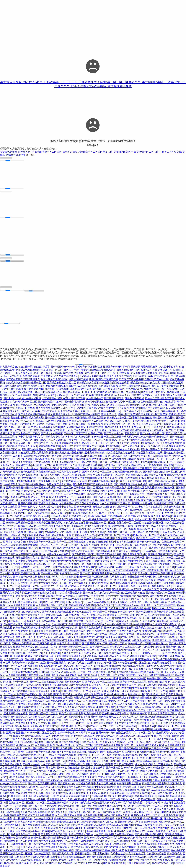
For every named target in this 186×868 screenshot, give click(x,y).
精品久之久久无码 (46, 421)
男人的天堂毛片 (8, 526)
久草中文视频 (16, 389)
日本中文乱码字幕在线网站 (162, 714)
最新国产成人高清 (150, 790)
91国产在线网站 (70, 564)
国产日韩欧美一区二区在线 (30, 729)
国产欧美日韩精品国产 (54, 640)
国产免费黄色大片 (90, 586)
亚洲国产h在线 (57, 796)
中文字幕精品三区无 (125, 542)
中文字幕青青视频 (16, 675)
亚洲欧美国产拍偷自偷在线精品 (55, 698)
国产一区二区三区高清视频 (155, 491)
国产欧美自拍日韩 (108, 386)
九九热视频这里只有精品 (85, 405)
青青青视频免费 (120, 596)
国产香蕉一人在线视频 (57, 389)
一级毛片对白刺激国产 (69, 643)
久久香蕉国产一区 (14, 659)
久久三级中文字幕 (48, 647)
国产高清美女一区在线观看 (18, 758)
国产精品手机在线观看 (172, 589)
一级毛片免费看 (168, 653)
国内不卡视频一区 (28, 608)
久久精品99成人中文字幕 (124, 573)
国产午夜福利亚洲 (105, 551)
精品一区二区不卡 (122, 440)
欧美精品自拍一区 (43, 443)
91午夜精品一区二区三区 (90, 421)
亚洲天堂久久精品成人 (83, 736)
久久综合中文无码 (159, 749)
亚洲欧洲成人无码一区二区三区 (17, 411)
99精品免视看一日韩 (171, 666)
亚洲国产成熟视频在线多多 (100, 806)
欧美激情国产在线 (135, 850)
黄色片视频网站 (128, 847)
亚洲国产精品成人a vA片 (36, 516)
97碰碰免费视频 (86, 707)
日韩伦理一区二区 (153, 819)
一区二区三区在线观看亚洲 (20, 538)
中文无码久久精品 (67, 707)
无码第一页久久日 (68, 628)
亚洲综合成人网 (146, 726)
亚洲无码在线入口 (31, 710)
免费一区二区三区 (119, 513)
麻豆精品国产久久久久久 (37, 624)
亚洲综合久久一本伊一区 (132, 679)
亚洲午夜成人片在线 (98, 761)
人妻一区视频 (142, 729)
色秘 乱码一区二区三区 (62, 475)
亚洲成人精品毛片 (69, 586)
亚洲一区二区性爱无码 (117, 373)
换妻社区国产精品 (78, 379)
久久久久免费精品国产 (64, 462)
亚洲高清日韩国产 (16, 488)
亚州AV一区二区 (20, 650)
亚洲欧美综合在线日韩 (140, 564)
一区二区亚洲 (139, 828)
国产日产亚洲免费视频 (60, 459)
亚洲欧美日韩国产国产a (161, 554)
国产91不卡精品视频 (19, 475)
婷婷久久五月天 (105, 605)
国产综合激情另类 (159, 437)
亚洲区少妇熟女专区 (95, 526)
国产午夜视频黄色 (86, 809)
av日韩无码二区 (87, 570)
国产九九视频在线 (69, 742)
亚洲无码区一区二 (23, 443)
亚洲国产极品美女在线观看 (55, 551)
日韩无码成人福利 (93, 825)
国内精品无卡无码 (117, 526)
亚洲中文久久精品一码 (127, 449)
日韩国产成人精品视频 (154, 784)
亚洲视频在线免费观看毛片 (69, 373)
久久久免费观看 (22, 529)
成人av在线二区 (106, 449)
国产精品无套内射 (91, 624)
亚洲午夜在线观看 (74, 526)
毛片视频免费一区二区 (51, 666)
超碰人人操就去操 (76, 793)
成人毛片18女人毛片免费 (144, 373)
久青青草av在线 (108, 704)
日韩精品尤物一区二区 (119, 418)
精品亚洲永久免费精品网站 (81, 567)
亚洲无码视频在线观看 (16, 714)
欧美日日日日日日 (90, 411)
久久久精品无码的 (96, 793)
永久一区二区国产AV (35, 771)
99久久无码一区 (8, 822)
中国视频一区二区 (42, 465)
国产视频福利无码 (117, 516)
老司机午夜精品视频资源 (165, 386)
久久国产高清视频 (87, 822)
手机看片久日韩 (101, 854)
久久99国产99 (152, 666)
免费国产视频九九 (173, 806)
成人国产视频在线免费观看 (35, 367)
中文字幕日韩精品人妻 (70, 593)
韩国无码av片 (125, 822)
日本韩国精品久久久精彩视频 (86, 389)
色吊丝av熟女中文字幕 (99, 589)
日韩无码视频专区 (25, 494)
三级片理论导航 (174, 433)
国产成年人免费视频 (52, 433)
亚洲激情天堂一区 (162, 640)
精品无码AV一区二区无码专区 (153, 529)
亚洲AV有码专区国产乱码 (162, 526)
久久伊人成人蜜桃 (108, 679)
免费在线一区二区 (30, 586)
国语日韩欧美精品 (46, 822)
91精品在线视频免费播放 (24, 545)
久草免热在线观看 (82, 612)
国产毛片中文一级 (33, 653)
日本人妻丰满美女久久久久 (71, 580)
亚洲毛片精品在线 (133, 389)
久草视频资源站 (45, 453)
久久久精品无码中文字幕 (69, 815)
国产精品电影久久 (84, 561)
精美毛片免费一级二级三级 (85, 650)
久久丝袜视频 (97, 500)
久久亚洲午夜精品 (152, 647)
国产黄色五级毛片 (155, 558)
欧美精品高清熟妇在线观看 (81, 605)
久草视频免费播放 (172, 443)
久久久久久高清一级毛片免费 (84, 424)
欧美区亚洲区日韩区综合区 (91, 497)
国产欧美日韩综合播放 (109, 554)
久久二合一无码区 (107, 663)
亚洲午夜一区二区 (73, 538)
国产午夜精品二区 (32, 694)
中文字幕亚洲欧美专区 (48, 691)
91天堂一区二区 (109, 586)
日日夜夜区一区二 (99, 685)
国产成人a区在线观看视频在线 (91, 456)
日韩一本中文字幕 (117, 548)
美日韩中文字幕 (111, 446)
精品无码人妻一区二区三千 (69, 739)
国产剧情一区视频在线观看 (92, 548)
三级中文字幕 (58, 857)
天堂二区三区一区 (144, 599)
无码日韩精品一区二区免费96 (42, 860)
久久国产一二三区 (36, 663)
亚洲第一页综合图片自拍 (119, 500)
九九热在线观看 (170, 815)
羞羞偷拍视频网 (19, 418)
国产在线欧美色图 (16, 736)
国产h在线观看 (148, 405)
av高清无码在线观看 (19, 497)
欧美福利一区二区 (71, 491)
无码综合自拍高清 (21, 643)
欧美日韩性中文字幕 (159, 376)
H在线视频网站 (82, 596)
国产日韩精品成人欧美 (100, 484)
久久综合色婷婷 (14, 491)
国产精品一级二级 (55, 589)
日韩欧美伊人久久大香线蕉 (25, 717)
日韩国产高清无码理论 (132, 561)
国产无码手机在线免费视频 (108, 745)
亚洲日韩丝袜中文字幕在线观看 (99, 481)
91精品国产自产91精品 (30, 424)
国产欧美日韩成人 (29, 863)
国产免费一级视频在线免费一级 (114, 860)
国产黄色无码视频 (76, 761)
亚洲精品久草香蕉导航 (12, 593)
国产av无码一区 (59, 513)
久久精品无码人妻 (109, 742)
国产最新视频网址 (74, 402)
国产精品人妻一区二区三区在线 (102, 682)
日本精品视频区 (167, 411)
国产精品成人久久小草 (162, 494)
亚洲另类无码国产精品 (61, 456)
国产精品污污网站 (34, 532)
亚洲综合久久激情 (94, 558)
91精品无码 (24, 510)
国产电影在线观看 (78, 513)
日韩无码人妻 (148, 799)
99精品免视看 (156, 484)
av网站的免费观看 (13, 720)
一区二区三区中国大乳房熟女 (113, 462)
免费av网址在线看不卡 (59, 554)
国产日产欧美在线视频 (40, 430)
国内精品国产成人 (108, 717)
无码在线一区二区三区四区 (30, 589)
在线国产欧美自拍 (109, 405)
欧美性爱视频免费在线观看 (161, 402)
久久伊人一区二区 (87, 860)
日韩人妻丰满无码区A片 (44, 628)
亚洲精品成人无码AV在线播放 (30, 799)
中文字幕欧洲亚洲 (69, 577)
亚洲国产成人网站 (106, 707)
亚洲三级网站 (104, 698)
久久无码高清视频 (79, 500)
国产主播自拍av (12, 398)
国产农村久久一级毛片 (142, 513)
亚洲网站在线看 (147, 755)
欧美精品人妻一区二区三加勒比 (78, 672)
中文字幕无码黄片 (101, 459)
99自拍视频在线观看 (49, 446)
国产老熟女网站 (26, 507)
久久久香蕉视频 (52, 653)
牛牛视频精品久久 (23, 819)
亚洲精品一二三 (150, 653)
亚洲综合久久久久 (158, 857)
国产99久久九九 (40, 475)
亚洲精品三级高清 (66, 822)
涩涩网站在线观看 (97, 516)
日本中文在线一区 (173, 819)
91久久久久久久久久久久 (54, 717)
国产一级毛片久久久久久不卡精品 (101, 593)
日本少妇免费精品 (99, 583)
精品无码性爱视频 (51, 688)
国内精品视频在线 (36, 484)
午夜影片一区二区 (165, 831)
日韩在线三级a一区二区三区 (19, 803)
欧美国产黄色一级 (10, 618)
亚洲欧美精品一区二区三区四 (137, 809)
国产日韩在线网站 (157, 481)
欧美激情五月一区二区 (100, 799)
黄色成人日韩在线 (140, 462)
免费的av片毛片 (166, 685)
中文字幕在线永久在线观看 (120, 453)
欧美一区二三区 (138, 857)
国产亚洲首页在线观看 (93, 768)
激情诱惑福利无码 (164, 503)
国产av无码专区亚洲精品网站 (47, 523)
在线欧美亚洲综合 (20, 564)
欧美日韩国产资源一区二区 (76, 691)
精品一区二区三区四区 (132, 742)
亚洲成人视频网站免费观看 (61, 755)
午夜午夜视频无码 (69, 376)
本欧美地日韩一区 (162, 370)
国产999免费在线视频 (68, 768)
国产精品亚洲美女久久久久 (61, 663)
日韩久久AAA (25, 526)
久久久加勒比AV (136, 580)
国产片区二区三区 (138, 548)
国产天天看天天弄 (30, 615)
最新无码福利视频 (173, 408)
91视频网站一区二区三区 (119, 532)
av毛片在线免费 (119, 838)
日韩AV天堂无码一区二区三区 (168, 780)
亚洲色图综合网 (170, 446)
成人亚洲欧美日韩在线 (133, 593)
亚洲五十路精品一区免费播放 (126, 602)
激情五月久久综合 (115, 402)
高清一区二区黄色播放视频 (71, 542)
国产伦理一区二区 (36, 383)
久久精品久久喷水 (118, 456)
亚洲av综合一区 (149, 411)
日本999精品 (62, 777)
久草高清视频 (166, 573)
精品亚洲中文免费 (61, 535)
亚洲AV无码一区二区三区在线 (93, 755)
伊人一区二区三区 (25, 421)
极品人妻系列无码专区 (135, 554)
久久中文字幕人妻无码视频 (20, 605)
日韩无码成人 (51, 577)
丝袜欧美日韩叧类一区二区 (108, 475)
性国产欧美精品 (161, 860)
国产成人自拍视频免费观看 (57, 612)
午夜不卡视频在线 (167, 796)
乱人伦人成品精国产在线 (75, 688)
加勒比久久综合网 (28, 787)
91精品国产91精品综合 (36, 456)
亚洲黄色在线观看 (109, 758)
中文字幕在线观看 (136, 854)
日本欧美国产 (18, 844)
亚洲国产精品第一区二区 (44, 529)
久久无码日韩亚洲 (28, 634)
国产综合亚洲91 (40, 850)
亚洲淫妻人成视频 (152, 631)
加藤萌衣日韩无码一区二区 (46, 704)
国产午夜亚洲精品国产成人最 (87, 847)
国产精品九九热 (95, 494)
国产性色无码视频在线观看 (134, 749)
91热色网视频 (34, 519)
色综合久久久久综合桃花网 (41, 621)
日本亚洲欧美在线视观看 (54, 834)
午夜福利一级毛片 (99, 545)
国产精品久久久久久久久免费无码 (123, 427)
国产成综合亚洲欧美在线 (162, 548)
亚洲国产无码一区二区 (65, 465)
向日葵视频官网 (167, 373)
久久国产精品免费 (104, 834)
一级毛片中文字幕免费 (14, 806)
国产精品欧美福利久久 (76, 583)
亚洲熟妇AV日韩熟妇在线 (124, 755)
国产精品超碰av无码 (78, 838)
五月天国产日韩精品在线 (49, 538)
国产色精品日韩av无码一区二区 (55, 841)
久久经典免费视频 (34, 389)
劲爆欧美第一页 (138, 714)
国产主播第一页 (47, 548)
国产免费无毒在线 (106, 672)
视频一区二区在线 (175, 615)
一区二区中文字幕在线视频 (41, 844)
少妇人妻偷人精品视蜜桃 (34, 459)
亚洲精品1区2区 (12, 710)
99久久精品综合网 (166, 650)
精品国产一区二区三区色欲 (79, 710)
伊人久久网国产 (26, 822)
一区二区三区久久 (152, 427)
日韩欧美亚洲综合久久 (144, 796)
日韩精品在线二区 (76, 857)
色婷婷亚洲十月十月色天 (49, 494)
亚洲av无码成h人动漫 (52, 774)
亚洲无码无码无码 (30, 847)
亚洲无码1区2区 (125, 729)
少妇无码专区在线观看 (86, 749)
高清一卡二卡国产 (71, 446)
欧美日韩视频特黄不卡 (143, 583)
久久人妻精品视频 (83, 437)
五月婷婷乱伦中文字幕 (36, 720)
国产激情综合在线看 (11, 749)
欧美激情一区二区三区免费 (154, 723)
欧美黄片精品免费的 (116, 488)
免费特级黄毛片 (95, 790)
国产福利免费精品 (55, 729)
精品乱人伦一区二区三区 (95, 443)
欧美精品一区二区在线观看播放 (154, 497)
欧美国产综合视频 (59, 720)
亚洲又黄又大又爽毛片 (107, 430)
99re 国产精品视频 (172, 427)
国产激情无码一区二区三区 (161, 618)
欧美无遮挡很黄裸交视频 (82, 618)
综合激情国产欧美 (52, 694)
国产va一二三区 (84, 745)
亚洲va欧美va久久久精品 (121, 659)
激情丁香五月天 (14, 468)
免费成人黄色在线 (66, 421)
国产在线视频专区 (127, 704)
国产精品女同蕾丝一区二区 (40, 777)
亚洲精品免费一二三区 (124, 844)
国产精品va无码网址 (19, 838)
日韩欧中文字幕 (17, 554)
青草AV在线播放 (143, 825)
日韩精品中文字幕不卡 (89, 383)
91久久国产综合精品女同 (77, 370)
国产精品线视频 (144, 612)
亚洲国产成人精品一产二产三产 (131, 437)
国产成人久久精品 (73, 694)
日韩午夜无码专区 (138, 526)
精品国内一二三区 (136, 710)
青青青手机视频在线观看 (129, 819)
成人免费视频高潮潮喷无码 (51, 408)
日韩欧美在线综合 (65, 809)
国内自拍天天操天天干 (66, 758)
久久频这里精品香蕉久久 (67, 443)
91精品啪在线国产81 (75, 790)
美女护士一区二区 (158, 691)
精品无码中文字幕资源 (82, 551)
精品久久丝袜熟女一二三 (62, 497)
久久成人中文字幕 (16, 383)
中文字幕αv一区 (17, 621)
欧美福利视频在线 (41, 510)
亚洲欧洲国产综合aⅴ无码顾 (126, 589)
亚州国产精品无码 (43, 739)
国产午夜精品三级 (67, 863)
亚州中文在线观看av (69, 411)
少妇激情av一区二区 (114, 465)
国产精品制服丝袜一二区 (26, 774)
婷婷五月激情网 (155, 570)
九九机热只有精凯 (69, 503)
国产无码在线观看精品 (73, 427)
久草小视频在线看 (77, 799)
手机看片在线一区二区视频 (25, 834)
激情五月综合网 (125, 370)
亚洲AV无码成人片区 (171, 532)
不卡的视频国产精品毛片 (31, 437)
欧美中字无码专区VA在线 (110, 567)
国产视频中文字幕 (25, 691)
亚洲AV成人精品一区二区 (95, 472)
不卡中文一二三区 (69, 723)
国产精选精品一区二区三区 (126, 739)
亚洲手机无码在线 (140, 793)
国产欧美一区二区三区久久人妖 (81, 679)
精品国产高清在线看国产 (87, 414)
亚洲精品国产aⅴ (48, 863)
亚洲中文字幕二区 (66, 507)
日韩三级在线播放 (102, 507)
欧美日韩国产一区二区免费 (58, 596)
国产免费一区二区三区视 (133, 682)
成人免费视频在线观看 (160, 663)
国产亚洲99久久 (66, 784)
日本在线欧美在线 (155, 561)
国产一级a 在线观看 (54, 602)
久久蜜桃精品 (178, 723)
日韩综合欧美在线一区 (157, 379)
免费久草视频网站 (77, 640)
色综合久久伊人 (67, 860)
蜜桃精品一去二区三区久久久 (126, 647)
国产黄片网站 (62, 650)
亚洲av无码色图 (74, 602)
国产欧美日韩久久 (119, 761)
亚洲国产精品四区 (23, 405)
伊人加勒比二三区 (144, 812)
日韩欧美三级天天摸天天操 (139, 567)
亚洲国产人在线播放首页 (103, 615)
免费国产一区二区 (30, 567)
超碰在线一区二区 (53, 370)
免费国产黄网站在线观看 (116, 383)
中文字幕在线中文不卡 (90, 863)
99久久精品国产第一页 (137, 494)
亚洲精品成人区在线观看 (141, 488)
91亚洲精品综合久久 (53, 710)
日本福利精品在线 (126, 787)
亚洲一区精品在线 (32, 386)
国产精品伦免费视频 (139, 516)
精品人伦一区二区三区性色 (107, 510)
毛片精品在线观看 (87, 462)
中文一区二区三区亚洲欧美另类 (52, 803)
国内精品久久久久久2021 (104, 478)
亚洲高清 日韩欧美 (95, 453)
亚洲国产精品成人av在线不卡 (130, 605)
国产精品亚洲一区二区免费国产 (20, 841)
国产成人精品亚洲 (140, 701)
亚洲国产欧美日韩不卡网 (116, 367)
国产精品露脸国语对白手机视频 (131, 484)
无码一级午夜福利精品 (162, 793)
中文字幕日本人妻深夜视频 (119, 825)
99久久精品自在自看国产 (77, 523)
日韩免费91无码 (78, 516)
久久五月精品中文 (163, 764)
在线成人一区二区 (57, 771)
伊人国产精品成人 (10, 367)
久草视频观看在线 (144, 634)
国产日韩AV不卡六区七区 (157, 774)
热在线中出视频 (138, 691)
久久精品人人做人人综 (46, 637)
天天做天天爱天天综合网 (144, 367)
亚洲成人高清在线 (38, 796)
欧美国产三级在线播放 (131, 379)
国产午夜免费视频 (40, 599)
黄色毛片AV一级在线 (143, 831)
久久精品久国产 (150, 589)
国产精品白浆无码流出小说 (59, 418)
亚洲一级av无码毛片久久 (135, 669)
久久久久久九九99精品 (119, 376)
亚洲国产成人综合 (16, 755)
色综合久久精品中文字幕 (13, 784)
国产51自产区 (11, 863)
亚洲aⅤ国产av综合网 (53, 478)
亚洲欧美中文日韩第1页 (55, 685)
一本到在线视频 (123, 688)
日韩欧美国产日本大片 (89, 529)
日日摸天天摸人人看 (152, 475)
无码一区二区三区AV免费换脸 (137, 503)
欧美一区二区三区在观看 (43, 733)
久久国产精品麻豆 (23, 679)
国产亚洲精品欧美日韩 (30, 602)
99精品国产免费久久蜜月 (117, 815)
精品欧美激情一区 (111, 411)
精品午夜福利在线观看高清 (129, 666)
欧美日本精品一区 (171, 449)
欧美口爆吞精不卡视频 (37, 669)
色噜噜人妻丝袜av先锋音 (143, 656)
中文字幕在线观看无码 (78, 796)
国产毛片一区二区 (98, 726)
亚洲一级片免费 (19, 583)
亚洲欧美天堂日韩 (76, 729)
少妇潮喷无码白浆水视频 (150, 847)
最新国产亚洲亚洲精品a (26, 551)
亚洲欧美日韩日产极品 (108, 733)
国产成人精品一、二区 (38, 736)
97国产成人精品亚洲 (172, 383)
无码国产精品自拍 (61, 405)
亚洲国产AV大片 (50, 586)
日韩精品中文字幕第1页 (67, 819)
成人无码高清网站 (31, 612)
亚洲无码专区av (143, 659)
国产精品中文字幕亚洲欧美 (83, 717)
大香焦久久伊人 (100, 691)
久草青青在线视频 (118, 608)
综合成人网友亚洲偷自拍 (100, 542)
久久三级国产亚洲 (98, 513)
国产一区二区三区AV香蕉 (122, 726)
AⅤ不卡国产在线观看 (74, 398)
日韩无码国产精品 (47, 707)
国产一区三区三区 (156, 710)
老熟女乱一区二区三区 (129, 523)
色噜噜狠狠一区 (95, 398)
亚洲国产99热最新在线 (34, 449)
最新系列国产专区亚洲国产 (137, 468)
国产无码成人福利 (154, 745)
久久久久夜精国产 (109, 503)
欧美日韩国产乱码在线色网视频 (104, 669)
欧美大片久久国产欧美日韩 (132, 481)
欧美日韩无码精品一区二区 (74, 647)
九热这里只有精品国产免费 (40, 809)
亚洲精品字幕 (13, 640)
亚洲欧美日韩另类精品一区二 (146, 443)
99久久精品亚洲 (49, 828)
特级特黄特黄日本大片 (107, 561)
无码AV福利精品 (61, 736)
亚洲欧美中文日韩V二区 (158, 758)
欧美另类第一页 (126, 612)
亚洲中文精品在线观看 (104, 787)
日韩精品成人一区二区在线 (96, 653)
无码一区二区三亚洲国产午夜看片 (42, 491)
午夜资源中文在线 (25, 793)
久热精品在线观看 (13, 685)
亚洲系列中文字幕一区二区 (136, 733)
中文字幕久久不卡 (28, 446)
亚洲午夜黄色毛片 (142, 860)
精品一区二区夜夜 (13, 456)
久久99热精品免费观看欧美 (117, 624)
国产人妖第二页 (12, 478)
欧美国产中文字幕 (172, 631)
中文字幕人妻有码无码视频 (46, 427)
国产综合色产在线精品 (153, 392)
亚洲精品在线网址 (114, 494)
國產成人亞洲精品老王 (103, 370)
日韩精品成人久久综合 (84, 535)
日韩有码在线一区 (165, 488)
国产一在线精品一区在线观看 (135, 386)
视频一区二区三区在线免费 (101, 729)
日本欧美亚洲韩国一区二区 (161, 580)
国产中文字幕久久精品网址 (55, 847)
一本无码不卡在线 (85, 733)
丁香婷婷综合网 (152, 803)
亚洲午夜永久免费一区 (112, 752)
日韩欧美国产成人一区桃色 (142, 577)
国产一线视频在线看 (38, 513)
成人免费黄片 (36, 418)
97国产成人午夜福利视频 (41, 815)
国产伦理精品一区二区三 (149, 806)
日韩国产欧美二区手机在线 (51, 793)
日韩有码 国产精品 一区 (144, 395)
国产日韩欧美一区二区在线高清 (112, 841)
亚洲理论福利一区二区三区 (121, 497)
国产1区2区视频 (95, 488)
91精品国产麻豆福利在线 (149, 453)
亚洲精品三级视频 (28, 503)
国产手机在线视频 (142, 780)
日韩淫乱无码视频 (16, 519)
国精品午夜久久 (57, 812)
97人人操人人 (31, 468)
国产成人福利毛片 (131, 392)
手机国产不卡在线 (130, 491)
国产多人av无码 (47, 395)
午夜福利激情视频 (164, 634)
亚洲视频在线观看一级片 (116, 714)
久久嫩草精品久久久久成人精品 (133, 736)
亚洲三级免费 (139, 376)
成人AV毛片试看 (143, 764)
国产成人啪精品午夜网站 (88, 850)
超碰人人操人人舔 (162, 608)
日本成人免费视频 (60, 669)
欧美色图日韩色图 (13, 532)
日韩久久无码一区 (135, 558)
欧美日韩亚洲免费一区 (12, 809)
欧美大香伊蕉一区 (100, 838)
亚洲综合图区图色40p (17, 733)
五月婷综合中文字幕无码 (70, 844)
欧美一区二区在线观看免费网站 (96, 723)
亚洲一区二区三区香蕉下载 (161, 605)
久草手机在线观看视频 (145, 822)
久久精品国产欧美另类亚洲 (105, 392)
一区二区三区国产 (48, 545)
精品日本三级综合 (166, 500)
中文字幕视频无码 (175, 745)
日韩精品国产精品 (125, 538)
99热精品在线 (111, 847)
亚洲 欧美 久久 (109, 414)
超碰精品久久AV (25, 745)
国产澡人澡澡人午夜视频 (98, 844)
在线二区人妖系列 (147, 685)
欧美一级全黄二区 (138, 643)
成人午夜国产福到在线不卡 (140, 421)
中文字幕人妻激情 (45, 745)
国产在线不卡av (47, 561)
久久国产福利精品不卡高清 (49, 526)
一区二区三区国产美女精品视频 (159, 739)
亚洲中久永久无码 (174, 570)
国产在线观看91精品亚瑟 (160, 465)
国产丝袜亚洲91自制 (114, 863)
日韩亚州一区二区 (165, 567)
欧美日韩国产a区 (98, 608)
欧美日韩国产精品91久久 (160, 679)
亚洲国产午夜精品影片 (20, 739)
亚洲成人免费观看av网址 (29, 370)
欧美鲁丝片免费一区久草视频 (135, 586)
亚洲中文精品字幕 (103, 764)
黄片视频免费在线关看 (38, 535)
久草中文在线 (118, 854)
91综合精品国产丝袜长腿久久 (126, 472)
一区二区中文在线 (136, 402)
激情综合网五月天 (157, 682)
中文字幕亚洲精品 (174, 523)
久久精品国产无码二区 (51, 608)
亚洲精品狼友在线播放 (90, 465)
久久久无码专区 (125, 599)
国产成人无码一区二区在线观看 (119, 529)
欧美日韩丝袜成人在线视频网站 (28, 761)
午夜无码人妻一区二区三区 (104, 621)
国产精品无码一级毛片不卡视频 (20, 698)
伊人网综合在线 (90, 491)
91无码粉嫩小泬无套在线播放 (90, 418)
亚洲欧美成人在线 (155, 694)
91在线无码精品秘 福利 (159, 675)
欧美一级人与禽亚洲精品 (54, 379)
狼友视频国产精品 (136, 628)
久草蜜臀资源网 (22, 628)
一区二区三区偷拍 (101, 440)
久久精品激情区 (82, 459)
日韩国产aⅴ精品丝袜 (164, 418)
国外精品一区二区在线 (167, 478)
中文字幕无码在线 (20, 752)
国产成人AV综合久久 (82, 430)
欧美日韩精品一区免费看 (22, 408)
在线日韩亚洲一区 (95, 373)
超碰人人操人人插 (107, 822)
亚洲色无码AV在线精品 (127, 408)
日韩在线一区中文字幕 (53, 567)
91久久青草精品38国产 (28, 500)
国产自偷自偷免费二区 (152, 433)
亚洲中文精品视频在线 (165, 698)
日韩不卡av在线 (31, 764)
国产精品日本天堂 (113, 389)
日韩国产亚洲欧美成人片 (123, 685)
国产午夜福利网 (146, 844)
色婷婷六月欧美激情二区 (77, 780)
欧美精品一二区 (136, 694)
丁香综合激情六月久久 (48, 481)
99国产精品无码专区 (57, 701)
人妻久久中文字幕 (71, 653)
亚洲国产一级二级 (30, 573)
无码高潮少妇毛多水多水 (59, 437)
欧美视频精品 (59, 838)
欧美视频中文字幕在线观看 (65, 599)
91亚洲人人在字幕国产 (20, 440)
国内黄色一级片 (24, 637)
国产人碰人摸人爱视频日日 (69, 453)
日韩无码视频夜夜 (28, 742)
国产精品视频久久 (36, 554)
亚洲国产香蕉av (120, 857)
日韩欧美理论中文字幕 (28, 558)
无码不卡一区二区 (19, 682)
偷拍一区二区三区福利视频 (83, 386)
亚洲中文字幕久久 (150, 449)
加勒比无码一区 (12, 612)
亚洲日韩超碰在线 (48, 503)
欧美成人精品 (102, 710)
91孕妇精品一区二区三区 (111, 675)
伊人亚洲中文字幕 (168, 367)
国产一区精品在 (114, 768)
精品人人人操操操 (129, 621)
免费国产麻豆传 (31, 376)
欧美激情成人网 (93, 714)
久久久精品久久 (47, 787)
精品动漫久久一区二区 (148, 538)
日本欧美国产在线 (26, 707)
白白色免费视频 (161, 564)
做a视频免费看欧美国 (15, 815)
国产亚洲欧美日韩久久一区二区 (162, 742)
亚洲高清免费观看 (114, 558)
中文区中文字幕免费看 (25, 561)
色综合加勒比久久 (161, 586)
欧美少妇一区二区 (33, 780)
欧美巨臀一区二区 (10, 459)
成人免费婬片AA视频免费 (55, 500)
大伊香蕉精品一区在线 (37, 857)
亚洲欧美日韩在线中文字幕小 (41, 593)
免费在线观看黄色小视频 (100, 831)
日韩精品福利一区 (73, 634)
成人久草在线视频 (171, 790)
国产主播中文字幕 (117, 580)
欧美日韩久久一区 (69, 573)
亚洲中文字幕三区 (89, 742)
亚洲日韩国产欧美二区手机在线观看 (111, 780)
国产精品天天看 (161, 468)
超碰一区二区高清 (41, 838)
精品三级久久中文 (119, 443)
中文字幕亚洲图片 (28, 395)
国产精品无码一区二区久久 (75, 468)
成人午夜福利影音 (93, 815)
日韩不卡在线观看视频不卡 (42, 784)
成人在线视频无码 (130, 405)
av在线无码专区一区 (14, 484)
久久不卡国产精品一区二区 (37, 749)
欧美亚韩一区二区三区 (103, 523)
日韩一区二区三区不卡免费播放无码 (83, 433)
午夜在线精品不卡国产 (165, 440)
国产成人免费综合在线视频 (154, 717)
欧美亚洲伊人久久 (57, 799)
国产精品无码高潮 (162, 688)
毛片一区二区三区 (10, 573)
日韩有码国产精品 (71, 704)
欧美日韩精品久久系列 (71, 637)
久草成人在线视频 (86, 663)
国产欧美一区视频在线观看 (41, 488)
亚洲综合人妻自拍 (31, 640)
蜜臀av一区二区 (167, 822)
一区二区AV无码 (130, 411)
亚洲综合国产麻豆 (23, 790)
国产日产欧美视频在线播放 (35, 618)
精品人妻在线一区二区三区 (78, 666)
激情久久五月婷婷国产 (128, 551)
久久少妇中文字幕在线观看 (148, 507)
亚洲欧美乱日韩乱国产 (137, 752)
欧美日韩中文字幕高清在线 (144, 761)
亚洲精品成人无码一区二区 (145, 815)
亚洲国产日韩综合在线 (99, 857)
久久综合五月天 (42, 854)
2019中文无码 (24, 570)
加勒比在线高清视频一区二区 (130, 618)
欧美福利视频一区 (160, 752)
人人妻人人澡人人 (46, 507)
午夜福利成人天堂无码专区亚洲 (62, 532)
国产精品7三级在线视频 (146, 532)
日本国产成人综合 (13, 624)
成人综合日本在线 (161, 516)
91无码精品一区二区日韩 (47, 440)
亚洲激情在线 (84, 510)
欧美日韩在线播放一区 (18, 523)
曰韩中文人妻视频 (41, 462)
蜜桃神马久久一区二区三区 (147, 535)
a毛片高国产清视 (40, 831)
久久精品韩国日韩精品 (129, 707)
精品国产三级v (23, 465)
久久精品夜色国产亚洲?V (44, 726)
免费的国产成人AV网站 (59, 484)
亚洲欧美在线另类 (148, 704)
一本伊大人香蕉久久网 (129, 631)
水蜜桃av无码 (151, 389)
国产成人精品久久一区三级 (160, 593)
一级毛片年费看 (140, 720)
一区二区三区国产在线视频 (73, 545)
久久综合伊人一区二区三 (163, 430)
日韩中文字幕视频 (134, 398)
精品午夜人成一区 (125, 806)
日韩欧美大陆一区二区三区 (73, 726)
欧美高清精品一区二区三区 (48, 679)
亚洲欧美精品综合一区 (154, 707)
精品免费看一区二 (136, 570)
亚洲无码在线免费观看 (91, 628)
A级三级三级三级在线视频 (101, 812)
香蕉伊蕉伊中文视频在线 (89, 367)
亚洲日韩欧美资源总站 (55, 386)
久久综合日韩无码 (43, 819)
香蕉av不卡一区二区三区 (150, 787)
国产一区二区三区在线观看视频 (46, 682)
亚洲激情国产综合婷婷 (55, 424)
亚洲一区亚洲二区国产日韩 (104, 379)
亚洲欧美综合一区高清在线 (158, 777)
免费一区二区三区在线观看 (83, 701)
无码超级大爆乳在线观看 (93, 376)
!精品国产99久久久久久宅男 (145, 383)
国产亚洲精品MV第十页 (51, 402)
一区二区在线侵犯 (165, 513)
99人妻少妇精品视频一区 (83, 803)
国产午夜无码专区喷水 (108, 809)
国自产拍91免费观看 (151, 408)
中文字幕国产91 (32, 685)
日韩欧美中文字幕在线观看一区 (46, 583)
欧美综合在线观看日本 (51, 634)
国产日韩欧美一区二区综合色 (127, 774)
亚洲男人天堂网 (75, 408)
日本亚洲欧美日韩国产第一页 (72, 621)
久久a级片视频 (146, 478)
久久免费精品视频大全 (77, 478)
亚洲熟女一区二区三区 (20, 854)
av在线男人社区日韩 (11, 386)
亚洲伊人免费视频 (63, 749)
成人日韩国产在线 (121, 796)
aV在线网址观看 (27, 453)
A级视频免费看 (16, 777)
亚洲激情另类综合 (152, 472)
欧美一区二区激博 (100, 774)
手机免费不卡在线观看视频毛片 (85, 771)
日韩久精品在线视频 (84, 698)
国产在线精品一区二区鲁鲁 (43, 714)
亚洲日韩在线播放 (128, 478)
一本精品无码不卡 (100, 596)
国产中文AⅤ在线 (93, 637)
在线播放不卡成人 (16, 860)
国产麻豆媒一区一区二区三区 (139, 650)
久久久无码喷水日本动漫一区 (144, 838)
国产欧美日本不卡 (160, 841)
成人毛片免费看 (40, 497)
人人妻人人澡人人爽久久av (84, 720)
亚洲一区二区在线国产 (77, 774)
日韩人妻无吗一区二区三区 (46, 564)
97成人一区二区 (143, 519)
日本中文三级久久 (65, 745)
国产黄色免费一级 (43, 758)
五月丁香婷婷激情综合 (138, 863)
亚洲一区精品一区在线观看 (101, 631)
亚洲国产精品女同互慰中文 (99, 408)
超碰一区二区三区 (128, 414)
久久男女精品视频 (30, 825)
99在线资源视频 (141, 624)
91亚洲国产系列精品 (159, 545)
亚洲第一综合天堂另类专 (29, 596)
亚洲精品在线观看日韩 (18, 704)
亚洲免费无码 (80, 484)
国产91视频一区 (61, 430)
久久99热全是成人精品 (148, 424)
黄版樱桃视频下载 (122, 698)
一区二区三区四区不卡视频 (71, 488)
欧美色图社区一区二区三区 (153, 414)
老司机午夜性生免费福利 (34, 812)
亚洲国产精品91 (83, 854)
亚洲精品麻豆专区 (164, 599)
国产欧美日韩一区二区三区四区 (114, 535)
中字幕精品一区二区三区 (116, 771)
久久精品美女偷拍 (96, 580)
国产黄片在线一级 (43, 656)
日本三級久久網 (166, 405)
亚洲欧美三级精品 (23, 656)
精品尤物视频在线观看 (69, 472)
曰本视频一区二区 (99, 647)
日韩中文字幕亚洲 (25, 481)
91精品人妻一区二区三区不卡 (72, 395)
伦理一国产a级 (166, 704)
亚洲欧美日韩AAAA (49, 672)
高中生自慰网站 (160, 733)
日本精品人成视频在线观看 (39, 659)
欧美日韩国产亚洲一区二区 (171, 456)
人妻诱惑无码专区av (144, 500)
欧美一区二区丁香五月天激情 (115, 720)
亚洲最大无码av (132, 475)
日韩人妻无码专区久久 (43, 580)
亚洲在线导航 (132, 433)
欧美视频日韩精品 (107, 803)
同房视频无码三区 (46, 472)
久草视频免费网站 (86, 784)
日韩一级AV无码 (50, 573)
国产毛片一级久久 (114, 433)
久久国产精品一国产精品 (98, 739)
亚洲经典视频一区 (133, 777)
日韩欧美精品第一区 (118, 793)
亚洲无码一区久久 (135, 675)
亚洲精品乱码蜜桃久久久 (71, 806)
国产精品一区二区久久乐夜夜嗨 (98, 819)
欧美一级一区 (84, 507)
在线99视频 (164, 577)
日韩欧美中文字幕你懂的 (24, 672)
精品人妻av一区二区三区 (17, 427)
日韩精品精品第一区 (140, 608)
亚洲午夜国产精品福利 (65, 570)
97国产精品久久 (36, 701)
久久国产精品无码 (71, 481)
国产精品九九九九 (66, 548)
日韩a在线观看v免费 (113, 850)
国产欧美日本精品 (170, 761)
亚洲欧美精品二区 (105, 736)
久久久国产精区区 (28, 768)
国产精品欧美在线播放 (154, 637)
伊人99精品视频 (42, 405)
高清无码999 (18, 663)
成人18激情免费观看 (24, 472)
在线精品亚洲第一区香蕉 (76, 392)
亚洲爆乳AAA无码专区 (76, 608)
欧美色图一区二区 (104, 437)
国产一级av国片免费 (161, 720)
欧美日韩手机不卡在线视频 (43, 631)
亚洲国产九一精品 (161, 736)
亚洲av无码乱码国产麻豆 (17, 580)
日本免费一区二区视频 (132, 758)
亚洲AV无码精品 (59, 516)
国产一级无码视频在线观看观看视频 (61, 519)
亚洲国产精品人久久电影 (127, 799)
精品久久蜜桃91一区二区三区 (153, 459)
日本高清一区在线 (124, 834)
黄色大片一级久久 (119, 691)
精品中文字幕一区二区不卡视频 (73, 787)
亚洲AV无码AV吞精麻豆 (96, 602)
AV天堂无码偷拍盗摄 (119, 640)
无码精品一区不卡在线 (105, 612)
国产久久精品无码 (142, 440)
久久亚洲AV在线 (12, 694)
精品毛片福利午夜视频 (71, 714)
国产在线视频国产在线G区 (134, 430)
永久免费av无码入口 (52, 615)
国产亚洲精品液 (91, 643)
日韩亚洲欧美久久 (97, 640)
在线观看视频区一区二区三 (126, 653)
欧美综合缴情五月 (95, 402)
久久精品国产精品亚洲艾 (164, 624)
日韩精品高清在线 (165, 844)
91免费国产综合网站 (111, 650)
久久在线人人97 (49, 376)
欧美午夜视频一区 (134, 768)
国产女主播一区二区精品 (26, 433)
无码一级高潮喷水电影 (155, 602)
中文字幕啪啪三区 (31, 478)
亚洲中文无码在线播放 (61, 850)
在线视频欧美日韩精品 (124, 459)
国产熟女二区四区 (36, 755)
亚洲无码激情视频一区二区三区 (118, 424)
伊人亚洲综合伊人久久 (60, 414)
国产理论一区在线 (134, 745)
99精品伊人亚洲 (105, 618)
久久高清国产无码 (76, 831)
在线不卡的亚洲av (131, 637)
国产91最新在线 (47, 768)
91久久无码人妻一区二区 (23, 402)
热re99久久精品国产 (115, 628)
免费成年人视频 (172, 507)
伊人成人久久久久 (114, 421)
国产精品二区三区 (91, 446)
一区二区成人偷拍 (89, 564)
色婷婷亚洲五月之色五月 (144, 771)
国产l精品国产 (174, 392)
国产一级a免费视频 (84, 841)
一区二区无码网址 (169, 389)
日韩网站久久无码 (76, 812)
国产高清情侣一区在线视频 (28, 577)
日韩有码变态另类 (73, 558)
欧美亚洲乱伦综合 (18, 796)
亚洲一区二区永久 (43, 373)
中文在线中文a (161, 825)
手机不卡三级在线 (142, 418)
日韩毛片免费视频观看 (130, 803)
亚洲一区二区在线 (119, 545)
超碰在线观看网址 (104, 666)
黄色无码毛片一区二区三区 (111, 570)
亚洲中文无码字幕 (109, 491)
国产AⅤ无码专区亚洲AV (131, 615)
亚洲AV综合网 (149, 551)
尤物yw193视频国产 (155, 768)
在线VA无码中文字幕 (95, 634)
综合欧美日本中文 (121, 828)
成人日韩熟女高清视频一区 (69, 659)
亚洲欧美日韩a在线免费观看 (99, 538)
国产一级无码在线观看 (165, 659)
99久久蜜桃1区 (19, 513)
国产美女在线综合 (159, 669)
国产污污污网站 (65, 561)
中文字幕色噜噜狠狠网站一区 (22, 548)
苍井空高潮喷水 (167, 771)
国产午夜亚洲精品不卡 (84, 554)
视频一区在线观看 (93, 694)
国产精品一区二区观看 (64, 510)
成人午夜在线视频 (31, 398)
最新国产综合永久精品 (99, 828)
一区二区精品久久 (53, 780)
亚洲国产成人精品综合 (25, 647)
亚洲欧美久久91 (122, 831)
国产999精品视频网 (120, 583)
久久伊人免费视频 (87, 449)
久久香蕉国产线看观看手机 (154, 621)
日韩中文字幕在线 (89, 503)
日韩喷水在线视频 (49, 468)
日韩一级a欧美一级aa (115, 694)
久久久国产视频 (138, 545)
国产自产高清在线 (164, 612)
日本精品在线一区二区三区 (132, 663)
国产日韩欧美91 (90, 704)
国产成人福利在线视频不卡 (149, 834)
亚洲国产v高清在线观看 (121, 634)
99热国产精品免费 (155, 615)
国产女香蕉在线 (113, 790)
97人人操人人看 (24, 373)
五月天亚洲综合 (161, 519)
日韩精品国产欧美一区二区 (41, 542)
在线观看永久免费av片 (28, 723)
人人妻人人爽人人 (129, 717)
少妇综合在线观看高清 (96, 656)
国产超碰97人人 (143, 370)
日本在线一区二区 (76, 589)
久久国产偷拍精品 (51, 764)
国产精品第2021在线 (52, 558)
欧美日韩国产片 (84, 475)
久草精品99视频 (95, 427)
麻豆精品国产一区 (13, 771)
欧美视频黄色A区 (53, 392)
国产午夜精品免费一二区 (136, 510)
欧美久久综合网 (112, 637)
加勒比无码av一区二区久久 (25, 828)
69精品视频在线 (131, 790)
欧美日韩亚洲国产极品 (101, 395)
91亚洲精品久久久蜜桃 (18, 462)
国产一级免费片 (165, 583)
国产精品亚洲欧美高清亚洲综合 (23, 379)
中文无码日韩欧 (49, 723)
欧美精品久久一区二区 (167, 726)
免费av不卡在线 (66, 733)
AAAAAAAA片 (122, 395)
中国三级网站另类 (48, 742)
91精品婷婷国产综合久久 (17, 850)
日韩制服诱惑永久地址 (92, 532)
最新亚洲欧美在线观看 (122, 519)
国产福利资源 (118, 710)
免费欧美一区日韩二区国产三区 (98, 599)
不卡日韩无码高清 (124, 764)
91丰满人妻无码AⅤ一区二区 (114, 701)
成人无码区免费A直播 (44, 643)
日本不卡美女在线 (66, 752)
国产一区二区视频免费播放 (25, 688)
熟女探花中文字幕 (16, 542)
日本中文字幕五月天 (96, 659)
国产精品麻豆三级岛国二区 (61, 383)
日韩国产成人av (49, 825)
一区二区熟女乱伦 (130, 446)
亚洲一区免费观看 (18, 631)
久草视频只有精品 (52, 398)
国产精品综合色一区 (162, 863)
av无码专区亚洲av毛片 (71, 825)
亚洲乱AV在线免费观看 (64, 675)
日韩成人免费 (78, 669)
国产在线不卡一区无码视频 (42, 806)
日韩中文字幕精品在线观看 (160, 398)
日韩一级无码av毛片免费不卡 (165, 596)
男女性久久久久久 (140, 841)
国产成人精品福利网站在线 (33, 414)
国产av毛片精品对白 (75, 494)
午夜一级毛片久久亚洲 (167, 421)
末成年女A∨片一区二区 (76, 615)
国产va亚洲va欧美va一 (62, 367)
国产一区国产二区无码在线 (94, 577)
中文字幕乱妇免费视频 (110, 777)
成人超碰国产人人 (136, 465)
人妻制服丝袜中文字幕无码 (69, 656)
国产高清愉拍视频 (142, 698)
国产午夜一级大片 (158, 643)
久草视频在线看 (118, 577)
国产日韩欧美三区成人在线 (152, 542)
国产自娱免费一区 (74, 682)
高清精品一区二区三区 (101, 688)
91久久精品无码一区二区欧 (76, 440)
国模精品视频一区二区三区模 (166, 462)
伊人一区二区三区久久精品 (48, 790)
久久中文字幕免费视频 (126, 723)
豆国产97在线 (23, 831)
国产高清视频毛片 (114, 398)
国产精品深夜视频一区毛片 (28, 392)
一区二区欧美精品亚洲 (162, 510)
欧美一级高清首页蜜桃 (81, 834)
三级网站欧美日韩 (101, 796)
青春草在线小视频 (106, 784)
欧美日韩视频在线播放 (129, 784)
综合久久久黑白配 (119, 656)
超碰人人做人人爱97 (165, 809)
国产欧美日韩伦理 (154, 672)
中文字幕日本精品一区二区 (51, 605)
